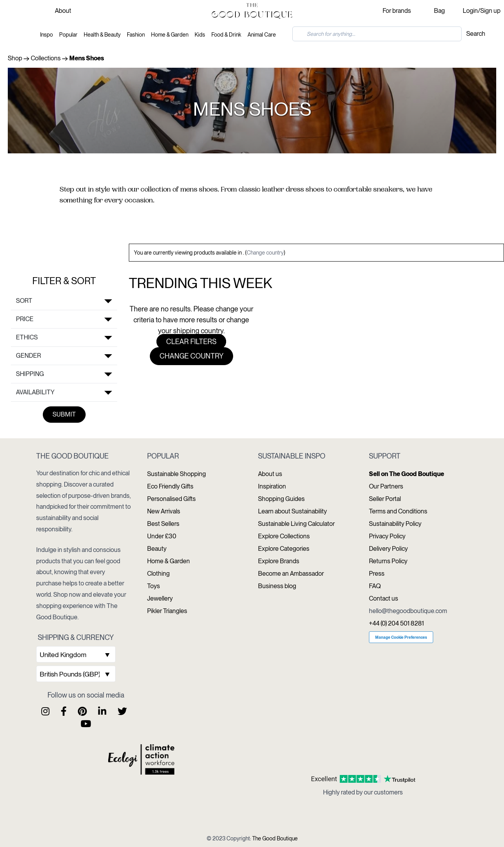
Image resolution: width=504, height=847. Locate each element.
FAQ (375, 586)
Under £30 (162, 536)
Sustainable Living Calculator (296, 524)
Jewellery (160, 598)
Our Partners (386, 486)
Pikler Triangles (167, 611)
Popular (68, 35)
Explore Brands (279, 561)
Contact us (384, 598)
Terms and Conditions (398, 511)
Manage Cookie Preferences (401, 637)
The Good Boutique (275, 838)
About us (270, 474)
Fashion (136, 35)
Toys (154, 586)
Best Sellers (163, 524)
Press (377, 574)
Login (470, 11)
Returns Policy (388, 561)
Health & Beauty (102, 35)
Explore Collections (284, 536)
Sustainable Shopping (176, 474)
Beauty (157, 549)
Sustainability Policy (395, 524)
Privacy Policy (387, 536)
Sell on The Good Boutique (407, 474)
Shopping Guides (281, 499)
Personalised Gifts (171, 499)
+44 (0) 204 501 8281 (396, 623)
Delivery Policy (388, 549)
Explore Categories (284, 549)
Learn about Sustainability (292, 511)
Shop (15, 58)
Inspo (47, 35)
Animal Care (262, 35)
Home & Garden (170, 35)
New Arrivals (164, 511)
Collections (46, 58)
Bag (439, 11)
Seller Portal (385, 499)
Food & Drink (226, 35)
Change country (265, 253)
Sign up (490, 11)
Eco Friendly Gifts (170, 486)
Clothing (158, 574)
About (63, 11)
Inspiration (272, 486)
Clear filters (191, 342)
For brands (397, 11)
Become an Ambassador (291, 574)
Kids (200, 35)
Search (476, 34)
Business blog (277, 586)
